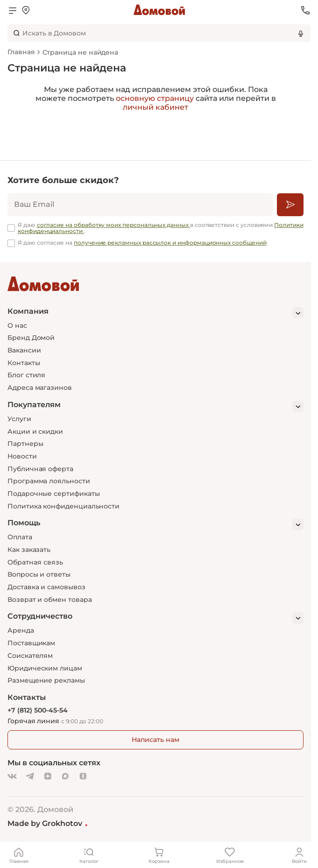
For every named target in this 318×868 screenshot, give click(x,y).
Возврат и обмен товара (49, 600)
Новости (22, 456)
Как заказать (29, 550)
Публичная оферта (40, 469)
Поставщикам (31, 643)
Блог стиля (26, 375)
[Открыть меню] (13, 10)
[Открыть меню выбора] (26, 10)
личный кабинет (155, 107)
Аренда (21, 630)
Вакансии (24, 350)
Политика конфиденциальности (64, 506)
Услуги (19, 419)
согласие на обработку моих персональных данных (113, 225)
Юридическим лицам (45, 668)
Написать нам (155, 740)
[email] (140, 205)
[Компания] (155, 313)
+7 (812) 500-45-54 (38, 710)
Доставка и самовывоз (46, 587)
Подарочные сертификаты (53, 494)
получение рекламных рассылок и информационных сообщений (170, 243)
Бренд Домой (31, 338)
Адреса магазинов (40, 388)
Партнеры (25, 444)
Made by (47, 823)
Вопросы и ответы (39, 574)
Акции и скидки (35, 431)
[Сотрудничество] (155, 618)
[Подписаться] (290, 205)
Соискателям (30, 656)
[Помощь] (155, 524)
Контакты (24, 363)
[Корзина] (159, 855)
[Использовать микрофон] (301, 33)
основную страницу (155, 98)
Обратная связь (35, 562)
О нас (17, 325)
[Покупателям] (155, 406)
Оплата (20, 537)
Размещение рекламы (46, 680)
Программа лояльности (49, 481)
